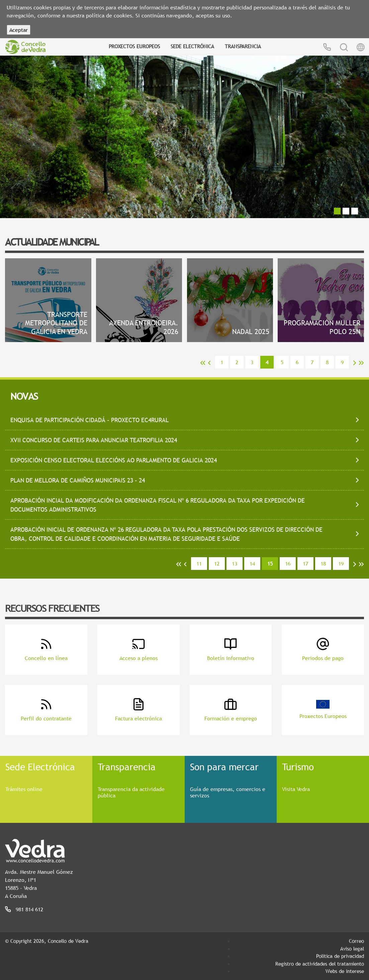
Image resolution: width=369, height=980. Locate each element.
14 (252, 564)
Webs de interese (345, 971)
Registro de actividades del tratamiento (320, 964)
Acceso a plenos (139, 649)
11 (199, 564)
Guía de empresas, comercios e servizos (228, 792)
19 (341, 564)
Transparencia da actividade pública (131, 792)
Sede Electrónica (192, 46)
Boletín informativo (231, 649)
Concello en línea (46, 649)
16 (288, 564)
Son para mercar (224, 767)
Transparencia (243, 46)
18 (323, 564)
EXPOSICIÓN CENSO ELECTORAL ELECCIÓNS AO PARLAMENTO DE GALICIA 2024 (114, 460)
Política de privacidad (340, 956)
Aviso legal (352, 949)
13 (235, 564)
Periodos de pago (323, 649)
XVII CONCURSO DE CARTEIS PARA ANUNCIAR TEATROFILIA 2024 (94, 440)
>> (361, 363)
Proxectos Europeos (134, 46)
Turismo (298, 767)
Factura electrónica (139, 710)
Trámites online (24, 789)
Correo (356, 941)
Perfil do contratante (46, 710)
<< (203, 363)
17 (305, 564)
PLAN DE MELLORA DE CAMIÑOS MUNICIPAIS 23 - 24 (78, 480)
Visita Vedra (296, 789)
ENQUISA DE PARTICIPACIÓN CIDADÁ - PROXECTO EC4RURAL (89, 420)
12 (217, 564)
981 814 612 (29, 909)
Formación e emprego (231, 710)
